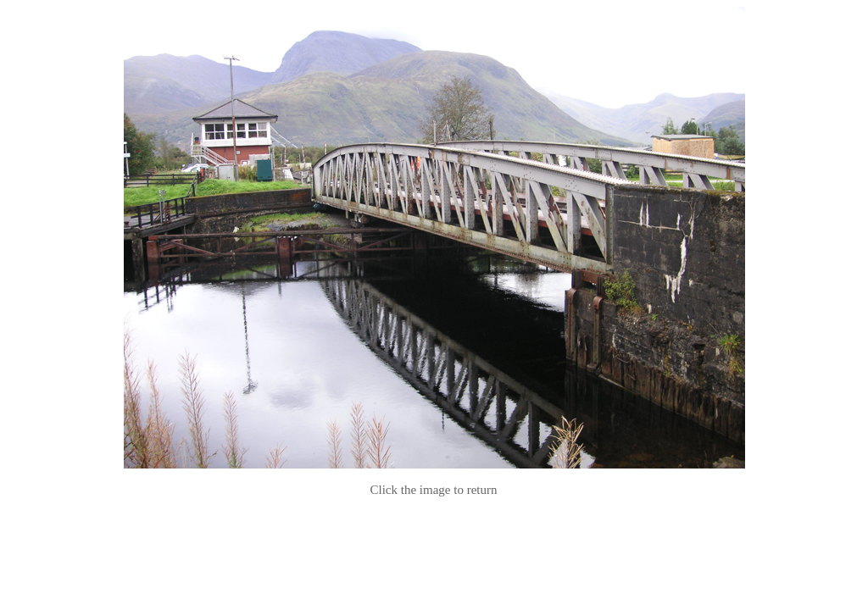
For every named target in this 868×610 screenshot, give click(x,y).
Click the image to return (434, 490)
